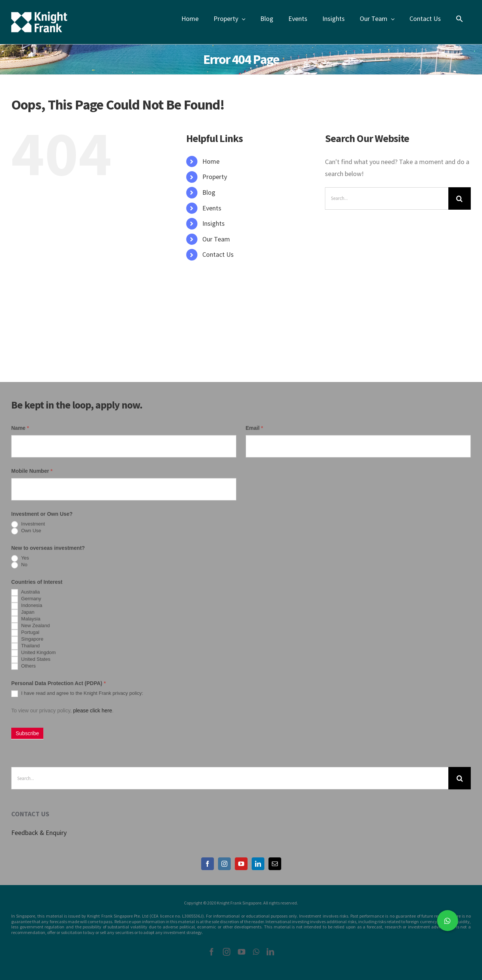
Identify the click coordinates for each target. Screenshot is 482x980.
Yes (20, 558)
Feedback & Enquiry (39, 833)
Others (24, 666)
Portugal (25, 633)
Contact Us (218, 254)
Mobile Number (32, 471)
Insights (214, 223)
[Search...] (387, 198)
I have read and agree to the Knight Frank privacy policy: (77, 694)
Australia (25, 592)
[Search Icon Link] (460, 19)
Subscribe (27, 733)
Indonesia (27, 606)
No (19, 565)
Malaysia (26, 619)
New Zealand (30, 626)
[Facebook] (208, 864)
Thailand (25, 646)
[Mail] (275, 864)
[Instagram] (224, 864)
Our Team (216, 239)
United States (31, 660)
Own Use (26, 531)
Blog (209, 192)
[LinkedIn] (258, 864)
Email (254, 428)
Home (211, 161)
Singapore (27, 640)
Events (212, 208)
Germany (26, 599)
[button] (448, 921)
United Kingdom (33, 653)
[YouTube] (241, 864)
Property (215, 177)
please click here (92, 711)
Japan (23, 613)
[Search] (460, 198)
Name (20, 428)
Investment (28, 524)
